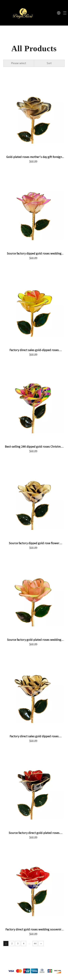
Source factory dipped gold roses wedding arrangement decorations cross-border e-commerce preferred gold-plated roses (34, 253)
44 (35, 943)
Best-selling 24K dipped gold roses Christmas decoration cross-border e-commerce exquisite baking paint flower (34, 447)
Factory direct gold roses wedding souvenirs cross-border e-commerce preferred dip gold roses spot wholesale (34, 929)
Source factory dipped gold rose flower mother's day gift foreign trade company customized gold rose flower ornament (34, 543)
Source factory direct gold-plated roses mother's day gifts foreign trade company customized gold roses (34, 833)
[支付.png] (34, 971)
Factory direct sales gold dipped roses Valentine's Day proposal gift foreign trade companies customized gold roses (34, 736)
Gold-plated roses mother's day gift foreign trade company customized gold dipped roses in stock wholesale (34, 157)
